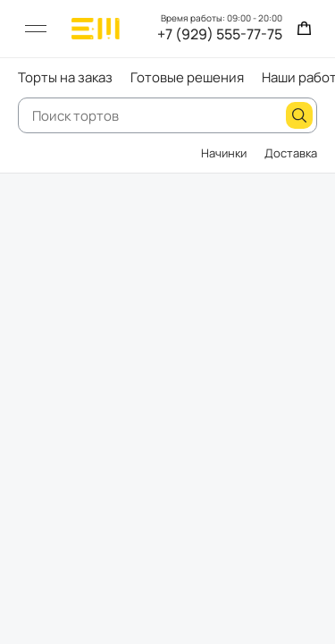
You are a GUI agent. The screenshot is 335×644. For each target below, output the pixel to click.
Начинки (224, 153)
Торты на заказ (65, 77)
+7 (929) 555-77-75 (220, 35)
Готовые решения (187, 77)
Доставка (291, 153)
